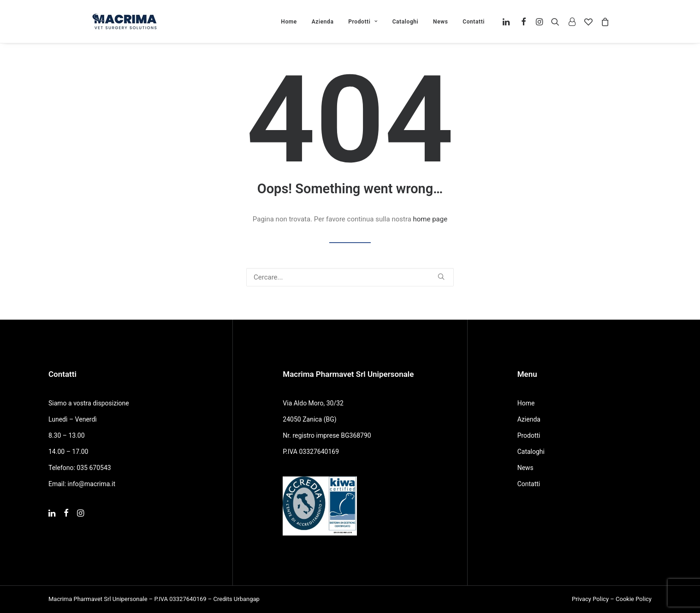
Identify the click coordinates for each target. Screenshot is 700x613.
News (440, 22)
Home (289, 22)
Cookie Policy (634, 599)
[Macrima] (125, 21)
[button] (507, 21)
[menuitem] (289, 21)
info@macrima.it (92, 484)
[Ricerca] (350, 277)
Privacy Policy (590, 599)
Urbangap (247, 599)
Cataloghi (406, 22)
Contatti (474, 22)
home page (430, 219)
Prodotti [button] (363, 22)
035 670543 (94, 468)
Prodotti (529, 435)
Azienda (323, 22)
